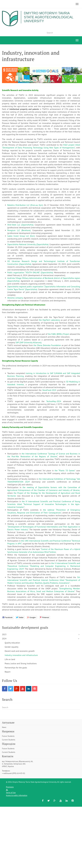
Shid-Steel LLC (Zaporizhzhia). (21, 225)
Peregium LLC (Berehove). (20, 230)
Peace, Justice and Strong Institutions (21, 663)
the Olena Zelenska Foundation (47, 345)
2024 (4, 639)
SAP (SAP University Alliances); (29, 342)
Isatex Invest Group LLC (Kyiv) (21, 236)
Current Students (9, 740)
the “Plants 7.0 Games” (65, 471)
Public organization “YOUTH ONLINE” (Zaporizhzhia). (31, 272)
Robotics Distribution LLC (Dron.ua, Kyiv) (25, 205)
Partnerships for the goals (16, 668)
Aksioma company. (16, 298)
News (4, 727)
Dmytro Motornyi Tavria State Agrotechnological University (50, 17)
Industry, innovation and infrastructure (21, 655)
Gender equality (12, 647)
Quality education (12, 643)
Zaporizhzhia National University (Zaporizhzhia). (28, 244)
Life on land (10, 659)
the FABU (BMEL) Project (59, 334)
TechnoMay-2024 (55, 401)
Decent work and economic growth (20, 651)
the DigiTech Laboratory (49, 320)
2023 (4, 634)
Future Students (8, 736)
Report (8, 672)
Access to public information (17, 795)
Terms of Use (11, 793)
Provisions (10, 787)
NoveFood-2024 (50, 390)
